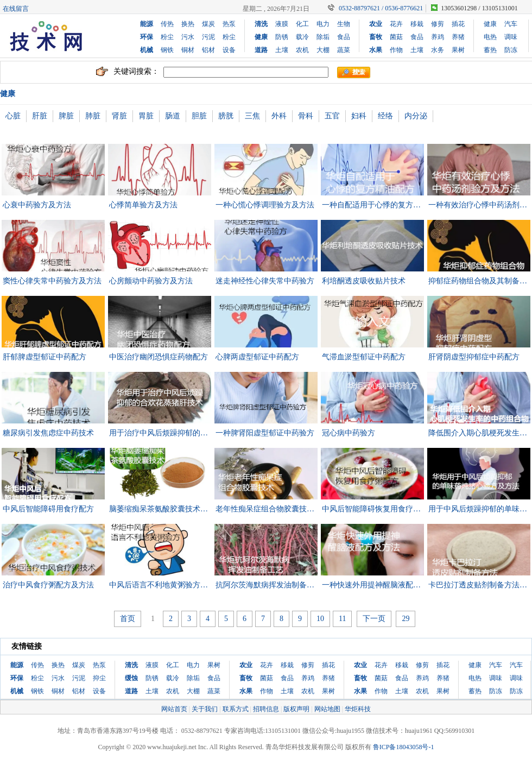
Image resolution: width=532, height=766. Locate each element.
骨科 (306, 116)
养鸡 (438, 37)
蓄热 (490, 50)
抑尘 (99, 678)
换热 (188, 24)
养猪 (458, 37)
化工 (302, 24)
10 (320, 619)
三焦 (252, 116)
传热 (167, 24)
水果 (376, 50)
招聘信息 (266, 709)
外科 (279, 116)
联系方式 (236, 709)
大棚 (323, 50)
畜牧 (376, 37)
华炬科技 (358, 709)
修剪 (438, 24)
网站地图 (327, 709)
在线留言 (16, 9)
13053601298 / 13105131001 (479, 8)
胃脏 (146, 116)
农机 (302, 50)
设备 (229, 50)
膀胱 (226, 116)
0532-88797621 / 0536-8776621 (381, 8)
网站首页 (174, 709)
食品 (344, 37)
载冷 (302, 37)
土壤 (282, 50)
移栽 (417, 24)
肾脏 (119, 116)
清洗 (261, 24)
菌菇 (396, 37)
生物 (344, 24)
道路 (261, 50)
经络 (385, 116)
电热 (490, 37)
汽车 (511, 24)
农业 (376, 24)
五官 (332, 116)
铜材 (188, 50)
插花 (458, 24)
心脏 (13, 116)
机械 (147, 50)
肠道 (173, 116)
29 (406, 619)
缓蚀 (131, 678)
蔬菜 (344, 50)
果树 (458, 50)
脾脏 (66, 116)
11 (342, 619)
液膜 (282, 24)
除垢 (323, 37)
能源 (147, 24)
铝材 (208, 50)
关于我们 (205, 709)
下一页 (374, 619)
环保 (147, 37)
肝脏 (40, 116)
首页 (128, 619)
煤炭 (208, 24)
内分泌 (416, 116)
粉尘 (167, 37)
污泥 (208, 37)
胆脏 (199, 116)
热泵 (229, 24)
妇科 (359, 116)
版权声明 (296, 709)
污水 (188, 37)
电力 (323, 24)
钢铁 (167, 50)
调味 (511, 37)
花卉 (396, 24)
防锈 (282, 37)
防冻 (511, 50)
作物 (396, 50)
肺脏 (93, 116)
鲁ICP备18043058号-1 (404, 747)
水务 (438, 50)
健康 (261, 37)
